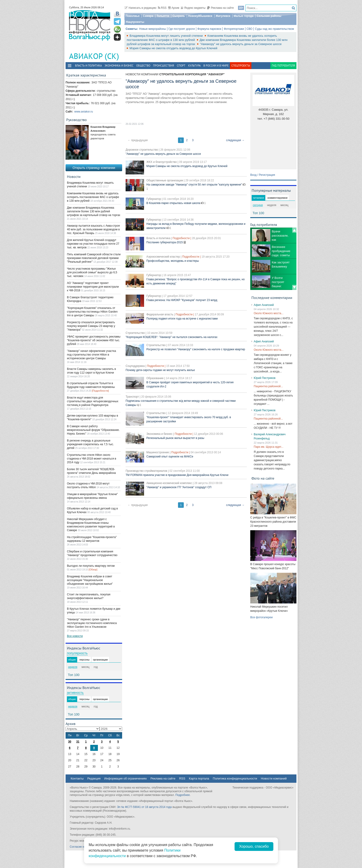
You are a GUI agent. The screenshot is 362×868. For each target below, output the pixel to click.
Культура (194, 65)
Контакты (77, 778)
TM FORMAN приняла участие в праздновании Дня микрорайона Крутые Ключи (177, 475)
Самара (148, 16)
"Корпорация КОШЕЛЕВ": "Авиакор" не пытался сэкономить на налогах (172, 337)
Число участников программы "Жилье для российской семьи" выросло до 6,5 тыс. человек (92, 272)
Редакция (94, 778)
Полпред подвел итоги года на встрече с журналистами (182, 319)
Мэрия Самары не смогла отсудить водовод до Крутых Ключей (173, 48)
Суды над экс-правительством (274, 29)
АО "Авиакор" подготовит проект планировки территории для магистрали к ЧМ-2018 (93, 287)
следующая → (235, 140)
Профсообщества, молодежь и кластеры (173, 261)
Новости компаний (274, 778)
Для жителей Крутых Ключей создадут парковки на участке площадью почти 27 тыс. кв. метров (93, 244)
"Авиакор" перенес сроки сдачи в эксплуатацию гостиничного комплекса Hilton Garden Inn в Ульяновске (92, 623)
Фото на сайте (263, 478)
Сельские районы (269, 16)
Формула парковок (209, 29)
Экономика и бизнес (119, 65)
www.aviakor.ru (84, 112)
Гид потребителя (283, 65)
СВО (250, 29)
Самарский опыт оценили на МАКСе (170, 457)
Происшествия (164, 65)
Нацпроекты (135, 22)
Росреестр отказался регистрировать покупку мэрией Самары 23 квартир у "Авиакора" (91, 326)
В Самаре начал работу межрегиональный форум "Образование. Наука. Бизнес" (93, 430)
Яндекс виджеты (193, 8)
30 (70, 742)
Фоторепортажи (234, 29)
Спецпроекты (241, 65)
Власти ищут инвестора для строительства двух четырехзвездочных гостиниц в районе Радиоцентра (93, 401)
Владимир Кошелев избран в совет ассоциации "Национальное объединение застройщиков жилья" (90, 580)
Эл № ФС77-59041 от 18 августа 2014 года (144, 807)
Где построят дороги (182, 29)
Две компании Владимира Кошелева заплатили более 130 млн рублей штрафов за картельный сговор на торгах (94, 211)
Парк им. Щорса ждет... (268, 447)
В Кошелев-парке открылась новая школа (174, 203)
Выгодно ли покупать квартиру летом (91, 566)
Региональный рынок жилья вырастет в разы (175, 438)
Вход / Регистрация (263, 175)
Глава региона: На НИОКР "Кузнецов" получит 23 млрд (182, 300)
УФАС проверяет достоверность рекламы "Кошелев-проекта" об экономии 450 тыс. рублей (94, 340)
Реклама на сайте (220, 8)
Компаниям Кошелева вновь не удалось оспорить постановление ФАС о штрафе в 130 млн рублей (93, 197)
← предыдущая (138, 140)
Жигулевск (223, 16)
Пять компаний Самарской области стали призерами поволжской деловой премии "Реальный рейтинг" (94, 258)
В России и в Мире (216, 65)
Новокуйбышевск (200, 16)
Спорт (181, 65)
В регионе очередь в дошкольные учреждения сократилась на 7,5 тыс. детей (90, 444)
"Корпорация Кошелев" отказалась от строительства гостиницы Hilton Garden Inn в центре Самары (92, 312)
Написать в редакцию (140, 8)
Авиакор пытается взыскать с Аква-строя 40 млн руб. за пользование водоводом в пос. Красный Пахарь (93, 229)
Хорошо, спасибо (254, 846)
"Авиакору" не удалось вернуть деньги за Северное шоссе (241, 44)
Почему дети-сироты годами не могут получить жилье (160, 370)
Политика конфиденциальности (235, 778)
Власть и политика (88, 65)
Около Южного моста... (269, 313)
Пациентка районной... (268, 386)
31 (78, 742)
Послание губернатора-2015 (165, 242)
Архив (174, 8)
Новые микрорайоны (153, 29)
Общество (143, 65)
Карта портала (199, 778)
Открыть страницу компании (94, 168)
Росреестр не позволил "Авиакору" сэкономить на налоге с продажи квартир (196, 349)
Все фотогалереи (261, 617)
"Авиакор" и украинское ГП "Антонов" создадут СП (179, 487)
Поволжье (133, 16)
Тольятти (163, 16)
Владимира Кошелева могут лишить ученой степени (167, 36)
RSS (162, 8)
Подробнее (183, 795)
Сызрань (179, 16)
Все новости (75, 636)
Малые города (244, 16)
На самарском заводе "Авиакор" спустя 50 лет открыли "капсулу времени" (195, 185)
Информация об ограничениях (125, 778)
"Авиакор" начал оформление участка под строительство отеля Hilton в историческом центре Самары (91, 355)
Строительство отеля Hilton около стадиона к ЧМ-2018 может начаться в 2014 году (92, 459)
